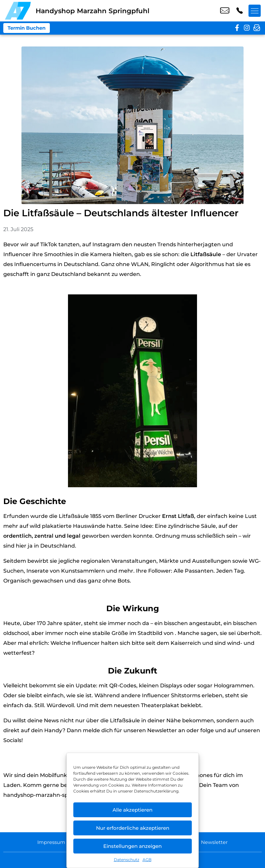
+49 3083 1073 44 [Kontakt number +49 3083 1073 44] (240, 11)
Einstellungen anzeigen (132, 846)
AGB (147, 860)
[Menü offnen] (255, 11)
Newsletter (218, 842)
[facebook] (237, 28)
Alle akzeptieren (132, 810)
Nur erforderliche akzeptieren (133, 828)
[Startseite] (18, 11)
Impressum (48, 842)
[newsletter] (257, 28)
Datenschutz (127, 860)
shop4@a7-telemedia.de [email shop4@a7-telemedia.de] (225, 11)
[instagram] (247, 28)
